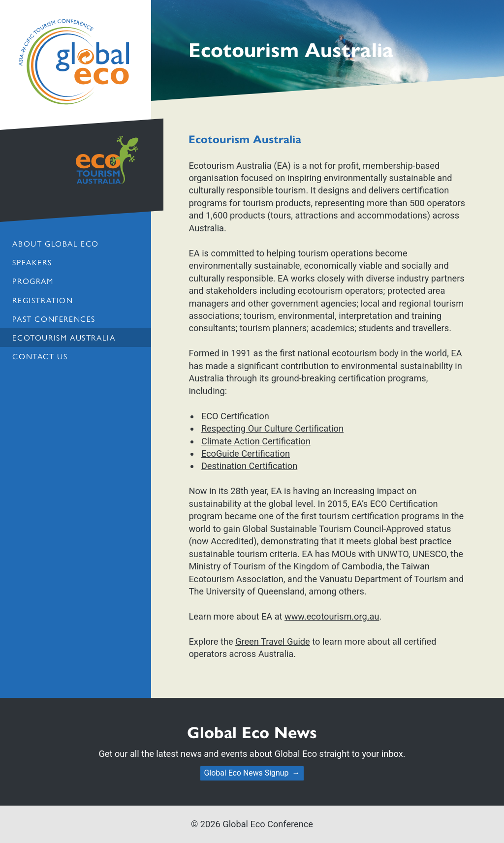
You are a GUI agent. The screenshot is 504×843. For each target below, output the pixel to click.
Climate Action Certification (256, 441)
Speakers (32, 262)
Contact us (40, 356)
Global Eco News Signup (246, 773)
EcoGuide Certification (246, 453)
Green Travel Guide (273, 641)
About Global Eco (55, 243)
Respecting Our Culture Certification (272, 428)
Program (33, 281)
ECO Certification (235, 416)
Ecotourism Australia (64, 337)
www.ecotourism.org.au (332, 616)
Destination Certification (249, 466)
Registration (43, 300)
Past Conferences (54, 319)
